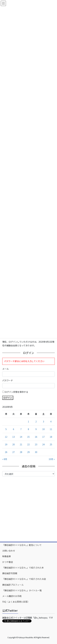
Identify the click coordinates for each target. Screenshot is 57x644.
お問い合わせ (9, 551)
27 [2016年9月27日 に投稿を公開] (14, 452)
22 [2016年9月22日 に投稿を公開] (28, 444)
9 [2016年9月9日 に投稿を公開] (36, 429)
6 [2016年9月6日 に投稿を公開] (14, 429)
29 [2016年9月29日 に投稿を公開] (28, 452)
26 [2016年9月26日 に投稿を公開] (6, 452)
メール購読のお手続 (12, 596)
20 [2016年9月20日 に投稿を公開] (14, 444)
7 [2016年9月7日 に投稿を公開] (21, 429)
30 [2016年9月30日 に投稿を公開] (36, 452)
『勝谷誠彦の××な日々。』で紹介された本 (23, 568)
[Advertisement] (28, 509)
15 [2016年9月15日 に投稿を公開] (28, 437)
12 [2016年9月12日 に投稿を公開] (6, 437)
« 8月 (5, 459)
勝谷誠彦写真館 (10, 573)
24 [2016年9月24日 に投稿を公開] (43, 444)
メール (5, 369)
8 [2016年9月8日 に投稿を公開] (28, 429)
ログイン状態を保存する (16, 392)
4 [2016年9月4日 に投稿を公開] (51, 421)
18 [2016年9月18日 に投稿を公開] (51, 437)
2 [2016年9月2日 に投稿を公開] (36, 421)
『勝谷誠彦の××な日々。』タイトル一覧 (22, 590)
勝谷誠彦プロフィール (13, 585)
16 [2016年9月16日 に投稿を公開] (36, 437)
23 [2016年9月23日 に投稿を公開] (36, 444)
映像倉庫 (7, 556)
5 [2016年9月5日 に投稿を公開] (6, 429)
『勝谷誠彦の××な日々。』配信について (22, 545)
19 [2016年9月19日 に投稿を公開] (6, 444)
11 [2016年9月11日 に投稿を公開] (51, 429)
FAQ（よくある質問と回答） (16, 602)
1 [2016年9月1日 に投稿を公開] (28, 421)
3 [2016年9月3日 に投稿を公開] (43, 421)
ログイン (8, 398)
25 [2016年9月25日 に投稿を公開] (51, 444)
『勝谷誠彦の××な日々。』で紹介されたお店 (24, 579)
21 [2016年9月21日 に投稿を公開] (21, 444)
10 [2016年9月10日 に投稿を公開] (43, 429)
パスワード (8, 380)
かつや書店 (8, 562)
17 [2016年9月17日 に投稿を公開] (43, 437)
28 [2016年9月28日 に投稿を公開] (21, 452)
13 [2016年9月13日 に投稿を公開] (14, 437)
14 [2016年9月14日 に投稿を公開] (21, 437)
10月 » (52, 459)
